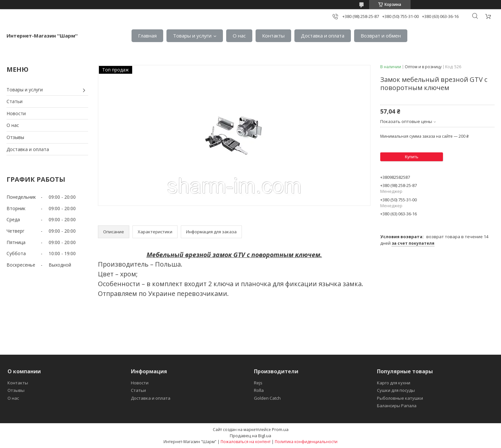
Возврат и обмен (381, 36)
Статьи (15, 101)
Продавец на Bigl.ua (251, 436)
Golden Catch (267, 398)
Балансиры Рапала (397, 406)
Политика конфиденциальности (306, 442)
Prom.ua (280, 429)
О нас (239, 36)
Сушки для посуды (396, 390)
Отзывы (15, 137)
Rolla (259, 390)
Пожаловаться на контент (246, 442)
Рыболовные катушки (400, 398)
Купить (411, 157)
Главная (147, 36)
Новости (16, 113)
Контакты (273, 36)
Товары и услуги (192, 36)
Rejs (258, 383)
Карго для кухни (394, 383)
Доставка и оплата (323, 36)
